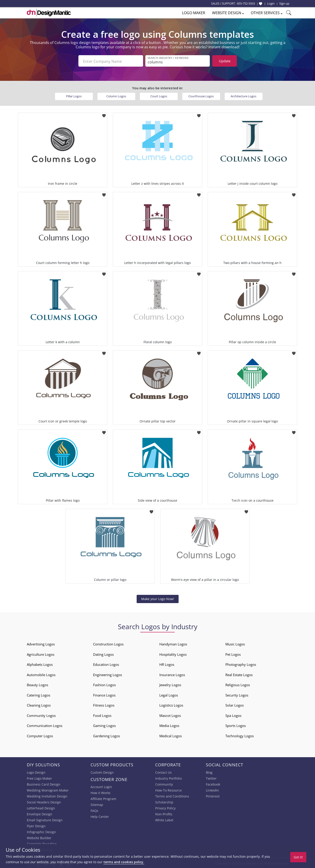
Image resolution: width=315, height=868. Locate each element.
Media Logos (169, 725)
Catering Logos (39, 695)
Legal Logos (169, 695)
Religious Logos (238, 684)
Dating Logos (103, 654)
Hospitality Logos (173, 654)
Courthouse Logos (201, 96)
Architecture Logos (243, 96)
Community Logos (41, 715)
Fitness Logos (104, 705)
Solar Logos (235, 705)
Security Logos (237, 695)
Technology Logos (240, 735)
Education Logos (106, 664)
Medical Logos (171, 735)
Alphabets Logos (40, 664)
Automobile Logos (41, 674)
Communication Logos (45, 725)
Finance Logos (104, 695)
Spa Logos (233, 715)
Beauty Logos (37, 684)
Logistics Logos (171, 705)
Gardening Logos (106, 735)
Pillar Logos (74, 96)
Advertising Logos (41, 644)
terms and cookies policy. (124, 862)
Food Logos (102, 715)
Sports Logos (236, 725)
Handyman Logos (173, 644)
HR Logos (167, 664)
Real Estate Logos (239, 674)
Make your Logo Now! (158, 598)
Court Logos (159, 96)
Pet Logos (233, 654)
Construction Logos (108, 644)
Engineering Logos (108, 674)
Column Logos (116, 96)
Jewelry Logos (170, 684)
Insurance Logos (172, 674)
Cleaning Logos (39, 705)
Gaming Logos (104, 725)
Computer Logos (40, 735)
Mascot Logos (170, 715)
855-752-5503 (246, 3)
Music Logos (235, 644)
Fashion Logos (104, 684)
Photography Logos (241, 664)
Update (225, 61)
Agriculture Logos (41, 654)
